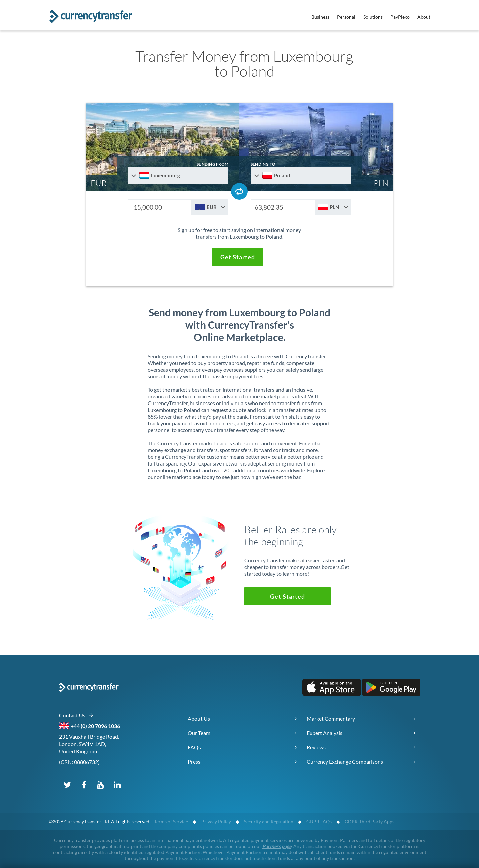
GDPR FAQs (319, 822)
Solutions (373, 17)
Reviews (316, 747)
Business (320, 17)
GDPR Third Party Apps (370, 822)
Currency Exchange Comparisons (345, 762)
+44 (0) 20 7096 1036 (95, 726)
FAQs (194, 747)
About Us (199, 718)
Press (194, 762)
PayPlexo (400, 17)
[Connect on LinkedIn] (117, 784)
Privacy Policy (216, 822)
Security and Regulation (269, 822)
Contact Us (76, 715)
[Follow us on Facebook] (84, 784)
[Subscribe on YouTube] (101, 784)
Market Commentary (331, 718)
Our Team (199, 733)
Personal (346, 17)
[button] (238, 257)
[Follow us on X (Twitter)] (67, 784)
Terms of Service (171, 822)
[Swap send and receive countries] (239, 191)
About (424, 17)
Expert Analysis (325, 733)
